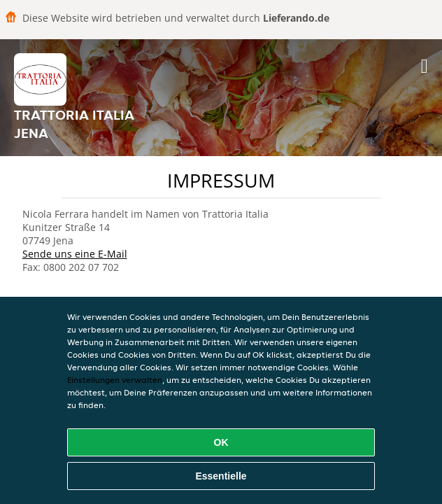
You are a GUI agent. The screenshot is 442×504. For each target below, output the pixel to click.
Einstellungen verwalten (115, 380)
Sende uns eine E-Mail (75, 254)
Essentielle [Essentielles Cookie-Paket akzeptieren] (221, 476)
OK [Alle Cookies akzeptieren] (221, 442)
